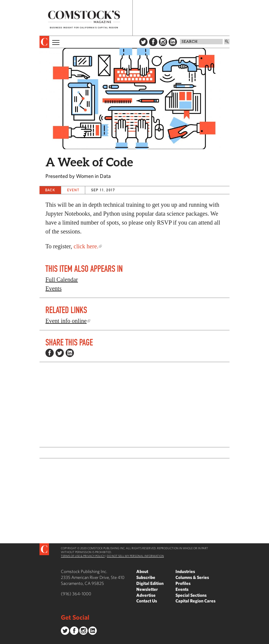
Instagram (163, 42)
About (142, 571)
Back (50, 190)
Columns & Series (192, 577)
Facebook (153, 42)
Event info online (66, 321)
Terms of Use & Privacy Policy (83, 556)
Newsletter (147, 589)
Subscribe (146, 577)
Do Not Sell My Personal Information (135, 556)
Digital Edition (150, 583)
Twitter (143, 42)
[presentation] (44, 42)
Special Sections (191, 595)
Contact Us (147, 601)
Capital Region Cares (196, 601)
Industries (185, 571)
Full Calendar (62, 280)
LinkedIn (173, 42)
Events (53, 288)
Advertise (146, 595)
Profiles (183, 583)
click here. (86, 246)
